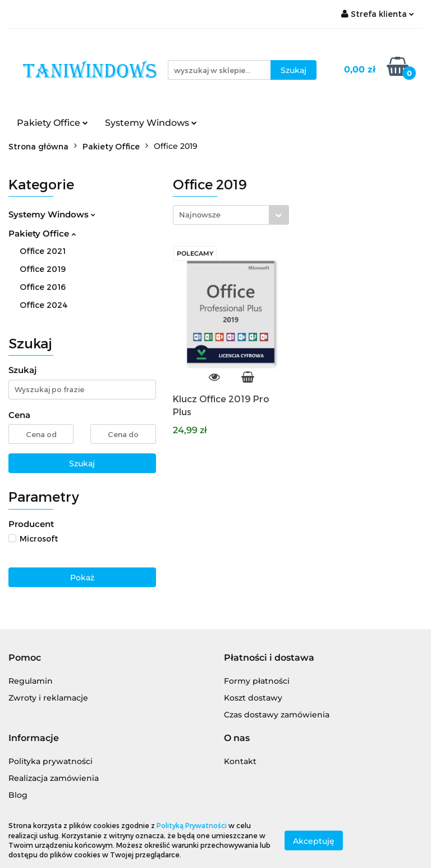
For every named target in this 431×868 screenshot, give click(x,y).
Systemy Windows (151, 123)
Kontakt (240, 761)
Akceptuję (314, 840)
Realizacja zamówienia (54, 778)
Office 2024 (44, 305)
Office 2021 (43, 251)
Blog (18, 795)
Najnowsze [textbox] (200, 215)
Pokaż (82, 578)
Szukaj (82, 463)
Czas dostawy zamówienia (277, 715)
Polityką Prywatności (192, 825)
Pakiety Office (52, 123)
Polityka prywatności (51, 761)
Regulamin (31, 681)
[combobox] (231, 215)
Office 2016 (43, 287)
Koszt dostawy (253, 698)
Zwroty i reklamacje (48, 698)
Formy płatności (257, 681)
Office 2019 (43, 269)
